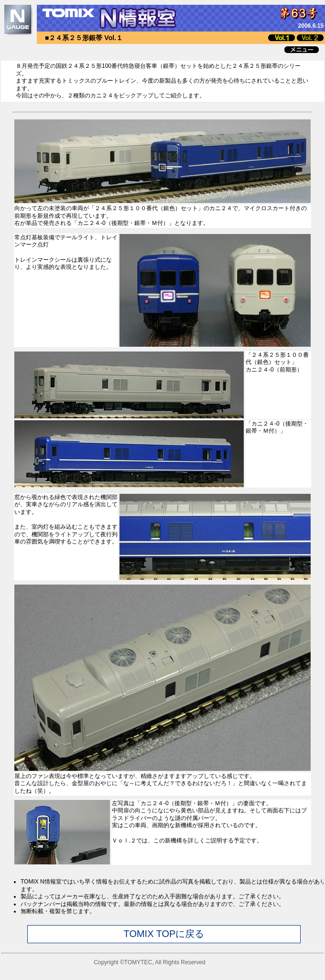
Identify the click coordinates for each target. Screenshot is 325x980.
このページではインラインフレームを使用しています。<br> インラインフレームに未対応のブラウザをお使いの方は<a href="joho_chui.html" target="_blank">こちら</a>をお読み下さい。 (162, 921)
